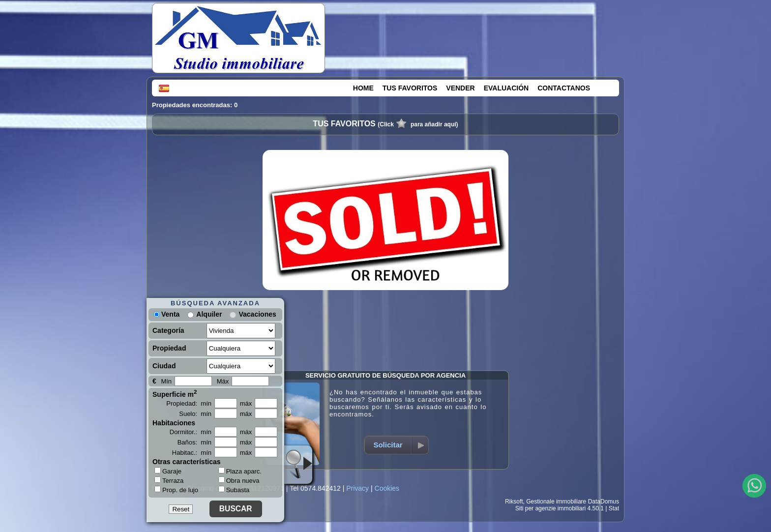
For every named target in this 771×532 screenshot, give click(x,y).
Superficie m (175, 393)
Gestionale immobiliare (556, 502)
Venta (166, 314)
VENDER (460, 88)
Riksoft (514, 502)
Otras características (187, 462)
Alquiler (209, 314)
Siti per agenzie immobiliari (550, 508)
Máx (223, 381)
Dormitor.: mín (191, 432)
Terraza (169, 480)
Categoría (168, 330)
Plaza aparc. (240, 471)
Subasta (234, 490)
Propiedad (169, 348)
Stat (614, 508)
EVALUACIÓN (506, 88)
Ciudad (164, 366)
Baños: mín (194, 442)
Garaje (168, 471)
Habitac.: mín (192, 453)
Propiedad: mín (189, 403)
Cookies (387, 488)
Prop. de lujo (176, 490)
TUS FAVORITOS (410, 88)
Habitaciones (174, 423)
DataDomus (604, 502)
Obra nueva (239, 481)
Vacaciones (257, 314)
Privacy (357, 488)
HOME (363, 88)
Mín (166, 381)
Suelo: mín (195, 414)
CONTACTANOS (564, 88)
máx (246, 403)
